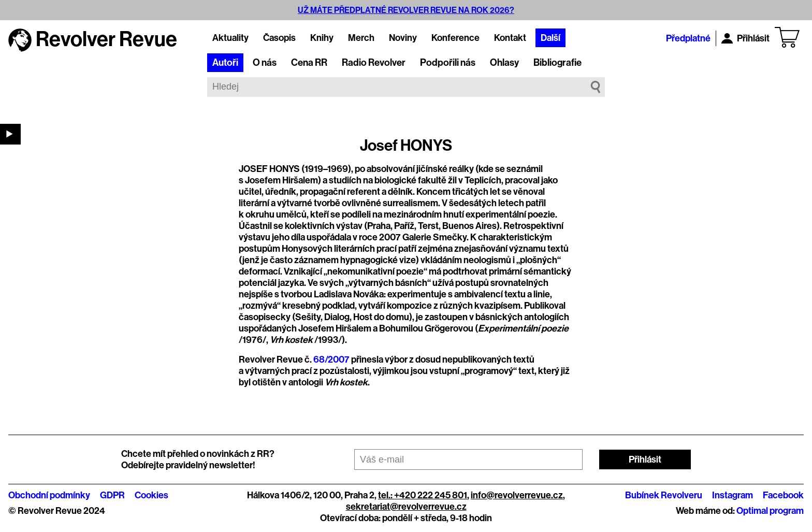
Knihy (322, 38)
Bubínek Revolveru (664, 495)
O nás (265, 63)
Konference (455, 38)
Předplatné (688, 38)
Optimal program (770, 511)
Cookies (151, 495)
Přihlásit (745, 38)
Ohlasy (504, 63)
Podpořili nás (448, 63)
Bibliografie (557, 63)
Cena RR (309, 63)
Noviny (403, 38)
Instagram (733, 495)
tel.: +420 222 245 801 (423, 495)
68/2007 (331, 360)
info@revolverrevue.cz (517, 495)
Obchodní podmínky (49, 495)
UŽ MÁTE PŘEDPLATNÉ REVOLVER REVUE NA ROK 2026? (406, 10)
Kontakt (510, 38)
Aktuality (230, 38)
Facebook (783, 495)
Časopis (279, 38)
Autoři (225, 63)
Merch (361, 38)
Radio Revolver (374, 63)
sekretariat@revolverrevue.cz (406, 507)
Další (550, 38)
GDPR (112, 495)
